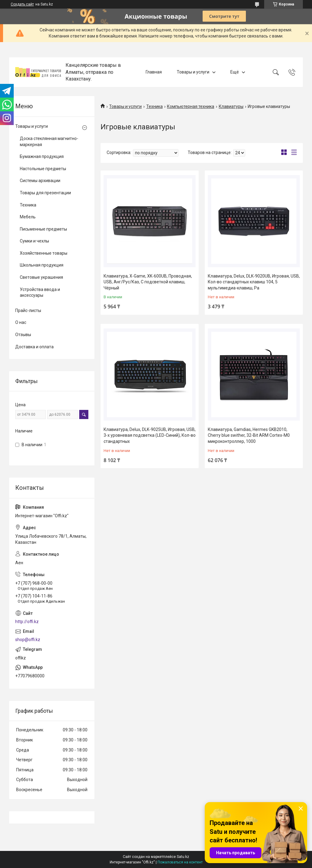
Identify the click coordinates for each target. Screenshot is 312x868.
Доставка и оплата (34, 347)
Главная (154, 72)
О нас (21, 322)
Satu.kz (183, 857)
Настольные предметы (43, 169)
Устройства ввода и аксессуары (40, 292)
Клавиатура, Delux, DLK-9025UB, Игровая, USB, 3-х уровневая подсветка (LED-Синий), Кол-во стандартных (150, 435)
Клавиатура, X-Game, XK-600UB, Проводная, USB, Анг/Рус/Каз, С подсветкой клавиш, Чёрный (148, 282)
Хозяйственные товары (44, 253)
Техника (154, 106)
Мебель (28, 217)
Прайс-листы (28, 310)
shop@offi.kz (28, 640)
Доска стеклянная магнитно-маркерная (49, 142)
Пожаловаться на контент (180, 862)
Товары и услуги (193, 72)
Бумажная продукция (42, 156)
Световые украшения (41, 277)
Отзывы (23, 335)
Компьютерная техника (191, 106)
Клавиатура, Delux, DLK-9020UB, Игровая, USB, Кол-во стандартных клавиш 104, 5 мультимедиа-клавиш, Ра (254, 282)
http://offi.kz (27, 622)
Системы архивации (40, 181)
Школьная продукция (42, 265)
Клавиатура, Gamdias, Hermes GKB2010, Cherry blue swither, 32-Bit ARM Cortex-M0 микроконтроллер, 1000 (249, 435)
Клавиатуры (231, 106)
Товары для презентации (45, 193)
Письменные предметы (43, 229)
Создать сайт (22, 4)
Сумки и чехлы (34, 241)
